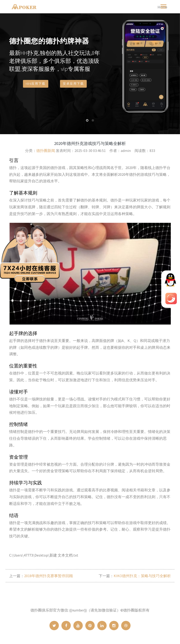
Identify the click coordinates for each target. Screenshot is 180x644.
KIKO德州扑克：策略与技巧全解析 (142, 576)
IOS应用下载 (36, 86)
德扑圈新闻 (46, 151)
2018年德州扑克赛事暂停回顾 (49, 576)
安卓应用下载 (73, 86)
